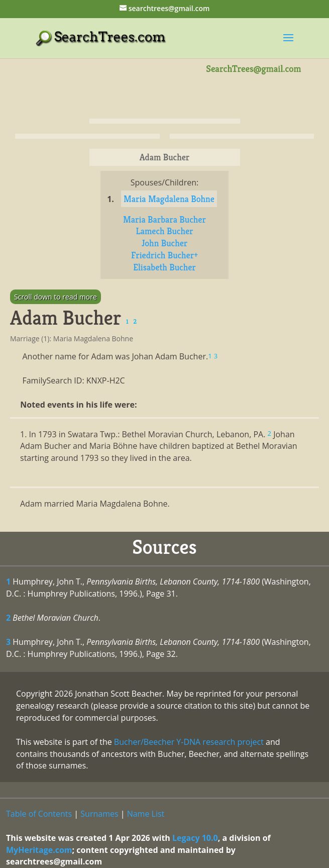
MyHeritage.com (39, 850)
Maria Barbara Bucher (164, 219)
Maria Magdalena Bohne (169, 199)
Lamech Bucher (164, 231)
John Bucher (165, 243)
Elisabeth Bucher (164, 267)
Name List (146, 814)
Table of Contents (39, 814)
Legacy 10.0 (195, 838)
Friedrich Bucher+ (164, 255)
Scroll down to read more (56, 297)
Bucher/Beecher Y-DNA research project (189, 742)
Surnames (99, 814)
